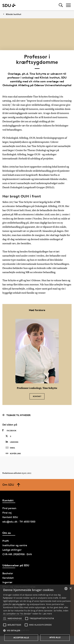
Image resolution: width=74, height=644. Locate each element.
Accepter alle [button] (21, 638)
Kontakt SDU (10, 517)
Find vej (7, 513)
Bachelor (8, 573)
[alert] (37, 614)
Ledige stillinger (12, 550)
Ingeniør (7, 582)
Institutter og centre (15, 545)
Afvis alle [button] (55, 637)
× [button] (70, 589)
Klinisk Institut (14, 14)
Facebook (9, 430)
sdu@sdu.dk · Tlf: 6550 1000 (19, 522)
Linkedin (12, 442)
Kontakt (37, 396)
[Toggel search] (61, 5)
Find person (9, 508)
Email (10, 448)
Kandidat (8, 578)
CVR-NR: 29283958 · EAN (17, 554)
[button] (5, 619)
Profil (6, 541)
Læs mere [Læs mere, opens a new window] (47, 614)
